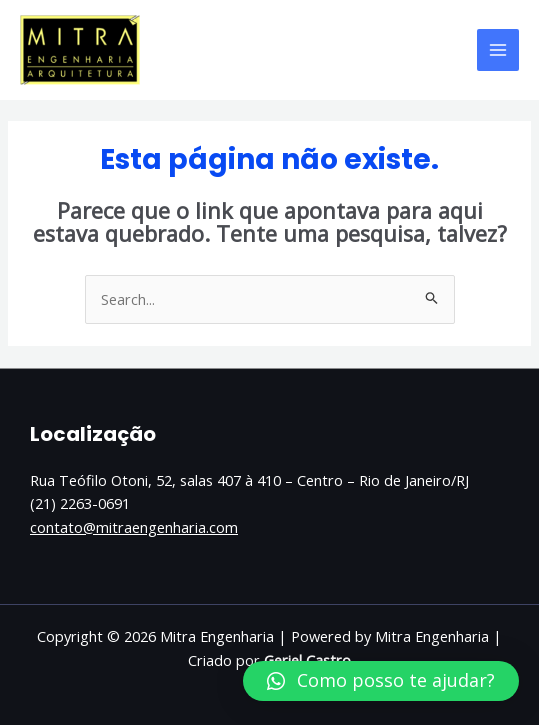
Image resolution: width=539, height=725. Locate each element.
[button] (381, 681)
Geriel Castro (307, 660)
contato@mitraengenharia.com (134, 527)
